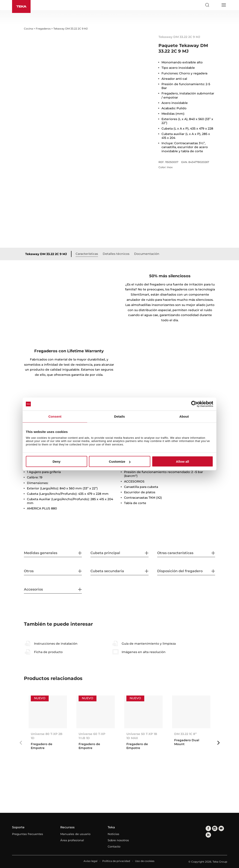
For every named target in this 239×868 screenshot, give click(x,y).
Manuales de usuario (75, 834)
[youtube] (221, 828)
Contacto (114, 846)
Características (87, 254)
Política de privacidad (116, 861)
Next (218, 743)
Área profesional (72, 840)
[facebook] (208, 828)
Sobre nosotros (118, 840)
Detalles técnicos (116, 254)
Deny (57, 461)
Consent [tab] (55, 416)
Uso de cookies (145, 861)
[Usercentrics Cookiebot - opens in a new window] (194, 404)
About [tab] (184, 416)
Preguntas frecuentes (28, 834)
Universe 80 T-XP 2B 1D (47, 736)
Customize (120, 461)
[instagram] (215, 828)
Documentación (147, 254)
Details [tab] (119, 416)
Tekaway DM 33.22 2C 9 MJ (46, 254)
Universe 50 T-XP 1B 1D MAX (142, 736)
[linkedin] (208, 835)
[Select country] (215, 5)
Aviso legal (90, 861)
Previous (21, 743)
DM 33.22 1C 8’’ (185, 734)
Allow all (182, 461)
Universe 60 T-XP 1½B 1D (92, 736)
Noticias (113, 834)
